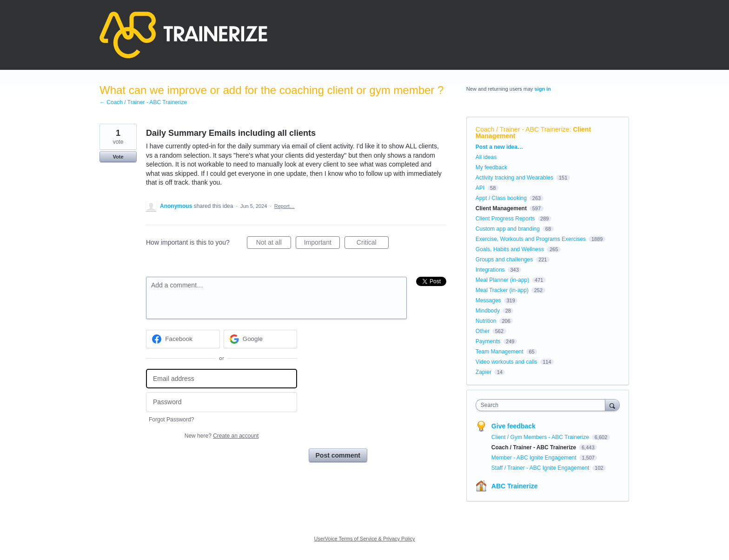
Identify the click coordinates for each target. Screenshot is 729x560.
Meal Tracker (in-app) (502, 290)
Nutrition (486, 321)
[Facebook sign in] (183, 339)
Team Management (500, 352)
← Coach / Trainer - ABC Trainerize (143, 102)
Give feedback (514, 426)
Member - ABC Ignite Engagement (535, 458)
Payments (488, 341)
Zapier (484, 372)
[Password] (222, 402)
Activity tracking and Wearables (514, 178)
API (480, 188)
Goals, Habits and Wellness (510, 249)
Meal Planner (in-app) (502, 280)
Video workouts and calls (507, 362)
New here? (222, 436)
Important (322, 244)
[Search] (612, 405)
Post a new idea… (499, 147)
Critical (373, 244)
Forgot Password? (171, 420)
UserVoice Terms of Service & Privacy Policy (365, 539)
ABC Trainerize (515, 486)
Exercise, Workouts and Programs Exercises (531, 239)
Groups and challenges (504, 260)
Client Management (501, 208)
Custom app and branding (508, 229)
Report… (285, 206)
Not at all (274, 244)
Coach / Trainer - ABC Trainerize (523, 129)
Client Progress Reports (505, 219)
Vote (118, 157)
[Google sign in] (261, 339)
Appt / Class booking (501, 198)
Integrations (490, 270)
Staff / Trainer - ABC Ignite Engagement (541, 468)
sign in (543, 89)
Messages (488, 300)
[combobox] (543, 405)
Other (483, 331)
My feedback (491, 167)
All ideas (486, 157)
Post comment (338, 455)
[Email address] (222, 379)
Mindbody (488, 311)
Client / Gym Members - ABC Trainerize (541, 437)
